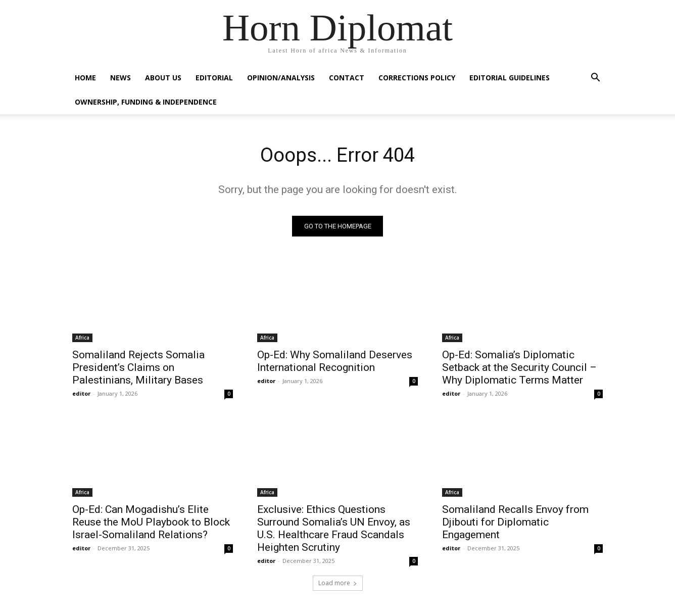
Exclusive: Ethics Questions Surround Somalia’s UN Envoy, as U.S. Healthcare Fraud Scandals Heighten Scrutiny (334, 529)
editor (81, 394)
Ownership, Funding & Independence (146, 102)
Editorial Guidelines (510, 78)
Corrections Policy (417, 78)
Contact (347, 78)
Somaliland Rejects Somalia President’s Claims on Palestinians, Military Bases (138, 368)
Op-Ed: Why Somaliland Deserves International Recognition (335, 362)
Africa (82, 339)
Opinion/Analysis (281, 78)
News (120, 78)
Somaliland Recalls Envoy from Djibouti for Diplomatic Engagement (515, 523)
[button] (595, 79)
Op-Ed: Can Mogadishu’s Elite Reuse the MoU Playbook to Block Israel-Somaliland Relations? (151, 523)
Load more (338, 584)
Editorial (214, 78)
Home (85, 78)
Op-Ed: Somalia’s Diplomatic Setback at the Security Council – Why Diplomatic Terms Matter (519, 368)
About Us (163, 78)
